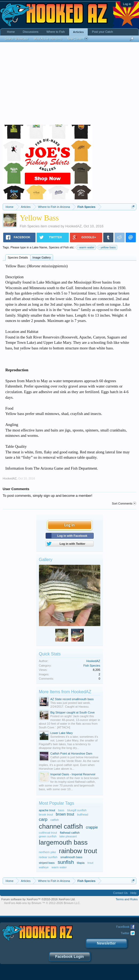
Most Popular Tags (57, 803)
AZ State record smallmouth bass (72, 699)
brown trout (65, 814)
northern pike (47, 852)
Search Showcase (17, 39)
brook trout (46, 814)
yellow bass (107, 247)
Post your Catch (102, 32)
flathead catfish (70, 833)
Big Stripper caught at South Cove (73, 712)
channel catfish (61, 826)
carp (43, 819)
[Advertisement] (69, 85)
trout (90, 863)
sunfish (66, 862)
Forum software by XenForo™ (38, 899)
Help (133, 893)
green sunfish (48, 836)
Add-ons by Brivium (42, 903)
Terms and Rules (127, 899)
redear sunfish (48, 857)
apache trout (47, 810)
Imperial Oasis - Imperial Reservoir (73, 774)
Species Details (18, 257)
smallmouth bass (71, 857)
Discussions (31, 32)
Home (11, 32)
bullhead (83, 814)
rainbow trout (78, 851)
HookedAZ (74, 226)
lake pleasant (68, 836)
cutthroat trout (48, 833)
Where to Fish (55, 32)
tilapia (81, 863)
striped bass (47, 863)
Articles (78, 32)
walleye (44, 867)
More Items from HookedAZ (65, 692)
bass (61, 810)
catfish (55, 820)
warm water (86, 247)
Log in (127, 4)
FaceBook (123, 927)
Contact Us (120, 893)
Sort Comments (124, 503)
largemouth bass (63, 842)
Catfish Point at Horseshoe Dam (71, 753)
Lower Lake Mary (62, 733)
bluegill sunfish (77, 810)
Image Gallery (42, 257)
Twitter (125, 933)
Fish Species (30, 226)
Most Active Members (48, 39)
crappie (92, 827)
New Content (78, 39)
